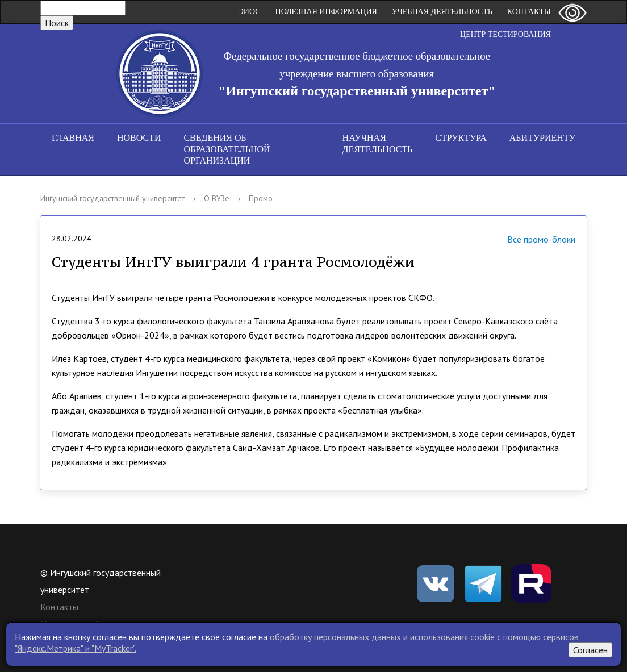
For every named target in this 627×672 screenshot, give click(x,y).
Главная (73, 138)
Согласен (590, 650)
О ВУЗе (217, 198)
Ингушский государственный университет (112, 198)
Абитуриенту (542, 138)
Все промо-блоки (527, 241)
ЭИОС (250, 12)
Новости (139, 138)
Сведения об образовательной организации (227, 149)
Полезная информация (326, 12)
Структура (461, 138)
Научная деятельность (378, 143)
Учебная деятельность (442, 12)
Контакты (529, 12)
